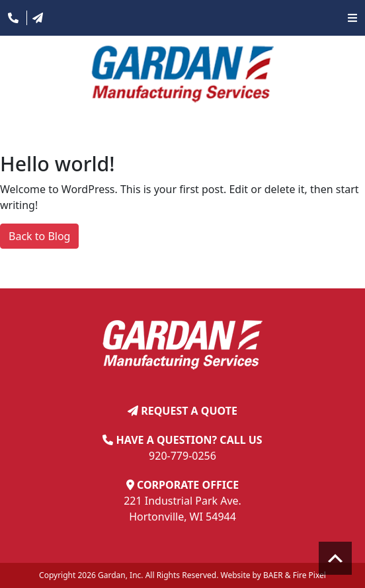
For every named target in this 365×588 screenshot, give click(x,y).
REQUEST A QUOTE (189, 411)
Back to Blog (39, 236)
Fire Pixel (309, 575)
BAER (273, 575)
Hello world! (58, 164)
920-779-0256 (182, 456)
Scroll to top (335, 558)
